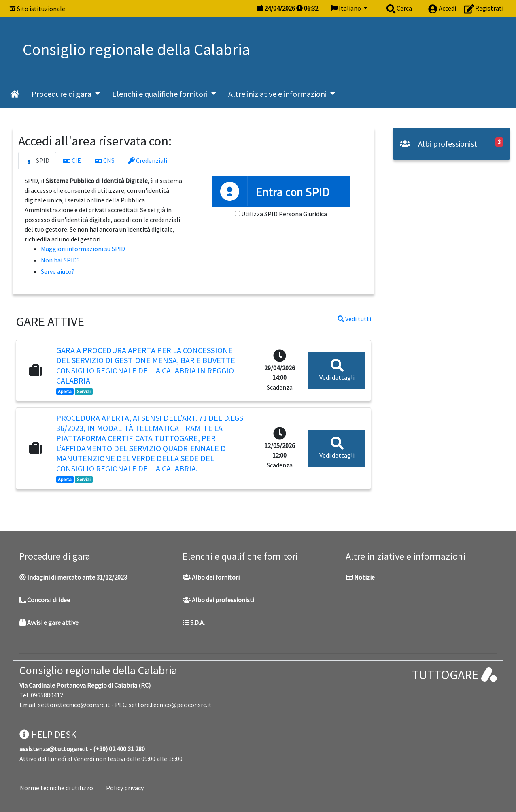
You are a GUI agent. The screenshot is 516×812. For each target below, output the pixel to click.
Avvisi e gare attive (49, 622)
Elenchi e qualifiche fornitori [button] (161, 94)
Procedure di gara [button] (62, 94)
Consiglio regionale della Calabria (98, 670)
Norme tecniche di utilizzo (56, 788)
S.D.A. (194, 622)
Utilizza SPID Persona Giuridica (284, 214)
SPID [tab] (37, 161)
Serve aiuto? (58, 271)
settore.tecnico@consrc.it (74, 705)
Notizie (360, 577)
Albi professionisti (439, 144)
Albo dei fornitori (211, 577)
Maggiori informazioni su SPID (83, 249)
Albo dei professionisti (218, 600)
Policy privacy (125, 788)
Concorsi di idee (45, 600)
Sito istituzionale (41, 9)
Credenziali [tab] (148, 160)
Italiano (347, 8)
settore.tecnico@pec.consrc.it (170, 705)
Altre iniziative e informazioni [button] (278, 94)
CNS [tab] (105, 160)
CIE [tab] (72, 160)
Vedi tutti (354, 319)
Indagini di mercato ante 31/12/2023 (73, 577)
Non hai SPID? (60, 260)
